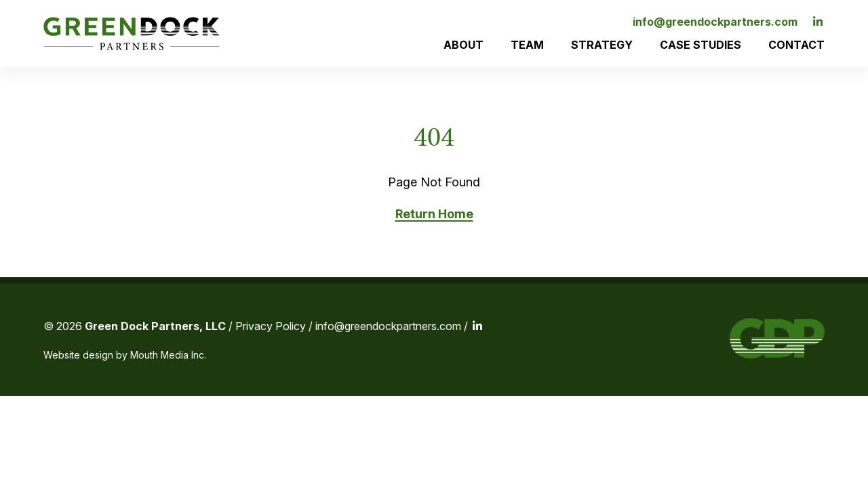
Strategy (602, 45)
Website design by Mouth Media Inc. (125, 355)
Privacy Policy (271, 326)
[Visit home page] (132, 34)
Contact (796, 45)
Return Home (434, 214)
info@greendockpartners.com (715, 22)
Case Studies (701, 45)
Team (527, 45)
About (463, 45)
